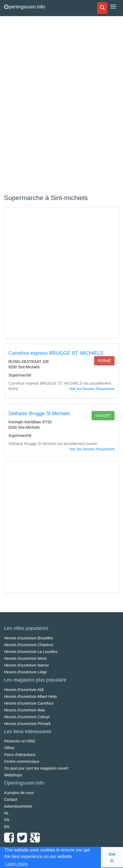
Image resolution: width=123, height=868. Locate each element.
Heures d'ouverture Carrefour (29, 703)
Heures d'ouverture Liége (25, 672)
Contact (11, 799)
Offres (9, 748)
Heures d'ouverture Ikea (24, 710)
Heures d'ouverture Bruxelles (29, 638)
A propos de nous (19, 793)
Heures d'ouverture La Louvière (31, 652)
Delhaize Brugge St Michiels (39, 413)
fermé (104, 361)
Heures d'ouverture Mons (25, 658)
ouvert (103, 416)
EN (7, 827)
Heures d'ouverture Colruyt (27, 717)
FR (7, 820)
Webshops (13, 775)
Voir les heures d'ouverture (92, 389)
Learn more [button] (16, 864)
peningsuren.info (25, 7)
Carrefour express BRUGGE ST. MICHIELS (56, 353)
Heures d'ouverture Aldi (24, 690)
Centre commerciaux (22, 761)
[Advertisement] (45, 106)
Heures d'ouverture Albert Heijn (31, 696)
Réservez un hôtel (19, 741)
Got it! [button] (112, 857)
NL (7, 813)
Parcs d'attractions (20, 755)
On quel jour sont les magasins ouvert (36, 768)
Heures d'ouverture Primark (27, 724)
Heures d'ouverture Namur (27, 665)
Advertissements (18, 806)
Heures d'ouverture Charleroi (28, 645)
